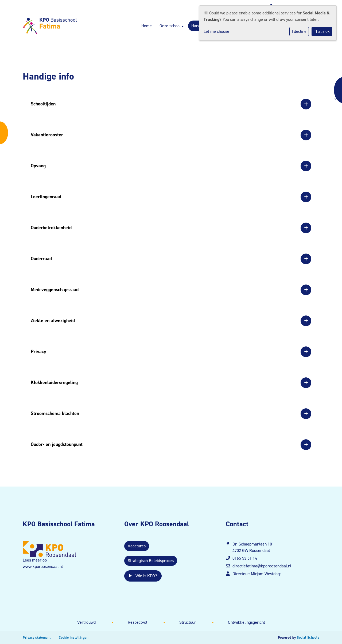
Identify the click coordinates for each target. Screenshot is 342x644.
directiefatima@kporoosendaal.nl (262, 566)
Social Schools (308, 637)
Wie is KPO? (143, 576)
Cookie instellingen (74, 637)
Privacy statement (37, 637)
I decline (299, 31)
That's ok (322, 31)
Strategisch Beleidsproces (151, 561)
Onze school (171, 26)
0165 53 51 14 (245, 558)
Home (147, 26)
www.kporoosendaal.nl (43, 566)
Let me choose (216, 31)
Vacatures (137, 546)
